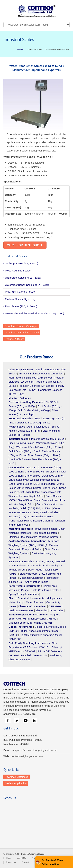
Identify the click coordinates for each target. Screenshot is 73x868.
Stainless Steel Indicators (23, 537)
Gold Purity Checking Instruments (29, 643)
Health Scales (17, 427)
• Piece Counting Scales (17, 271)
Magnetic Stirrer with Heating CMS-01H (31, 623)
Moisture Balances (20, 398)
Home (9, 858)
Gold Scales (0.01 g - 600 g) (34, 410)
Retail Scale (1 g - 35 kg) (49, 418)
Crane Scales (16, 467)
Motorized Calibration (31, 578)
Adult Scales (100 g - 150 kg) (44, 427)
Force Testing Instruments (24, 586)
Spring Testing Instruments (24, 594)
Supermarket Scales (21, 418)
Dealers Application (16, 783)
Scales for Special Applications (27, 541)
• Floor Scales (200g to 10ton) (20, 306)
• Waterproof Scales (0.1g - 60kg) (22, 278)
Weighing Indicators (21, 529)
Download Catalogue (17, 777)
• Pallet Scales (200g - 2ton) (19, 292)
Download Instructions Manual (22, 332)
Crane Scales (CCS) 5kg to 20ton (36, 484)
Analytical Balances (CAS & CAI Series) (41, 373)
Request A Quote (14, 339)
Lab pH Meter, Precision (31, 602)
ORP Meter (55, 606)
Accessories (56, 610)
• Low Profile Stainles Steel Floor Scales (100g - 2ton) (34, 313)
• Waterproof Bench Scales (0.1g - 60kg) (26, 285)
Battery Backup (28, 574)
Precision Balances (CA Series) (36, 386)
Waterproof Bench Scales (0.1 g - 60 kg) (39, 447)
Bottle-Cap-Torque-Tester (45, 590)
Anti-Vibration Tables (37, 582)
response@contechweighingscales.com (35, 750)
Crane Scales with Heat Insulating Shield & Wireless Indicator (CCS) (34, 512)
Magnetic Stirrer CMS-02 (42, 619)
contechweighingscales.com (27, 756)
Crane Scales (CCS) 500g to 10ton (44, 476)
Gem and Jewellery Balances (26, 402)
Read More (29, 714)
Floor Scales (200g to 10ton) (44, 455)
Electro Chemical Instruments (26, 598)
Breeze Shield (47, 574)
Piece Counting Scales (21, 443)
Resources (11, 862)
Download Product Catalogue (21, 326)
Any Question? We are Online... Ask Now (52, 862)
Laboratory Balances (21, 369)
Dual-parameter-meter (21, 610)
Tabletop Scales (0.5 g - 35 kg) (48, 439)
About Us (21, 858)
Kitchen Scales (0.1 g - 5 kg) (24, 431)
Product (21, 50)
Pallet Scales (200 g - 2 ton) (24, 451)
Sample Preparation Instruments (28, 614)
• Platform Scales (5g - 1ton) (19, 299)
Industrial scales (19, 439)
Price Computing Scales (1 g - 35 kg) (29, 423)
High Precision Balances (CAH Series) (30, 378)
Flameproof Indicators (45, 533)
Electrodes (42, 610)
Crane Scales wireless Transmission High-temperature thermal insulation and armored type (37, 521)
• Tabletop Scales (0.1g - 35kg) (21, 263)
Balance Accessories (21, 561)
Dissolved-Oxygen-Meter (32, 606)
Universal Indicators (46, 529)
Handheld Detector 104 (34, 655)
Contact (25, 862)
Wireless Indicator (49, 537)
